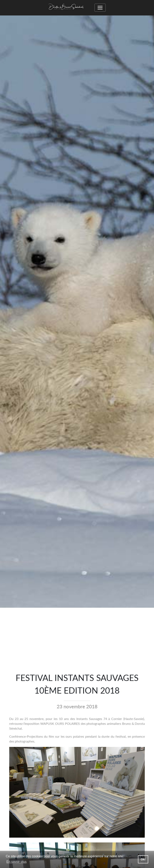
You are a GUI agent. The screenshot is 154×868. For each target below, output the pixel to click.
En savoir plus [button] (17, 862)
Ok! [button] (143, 859)
